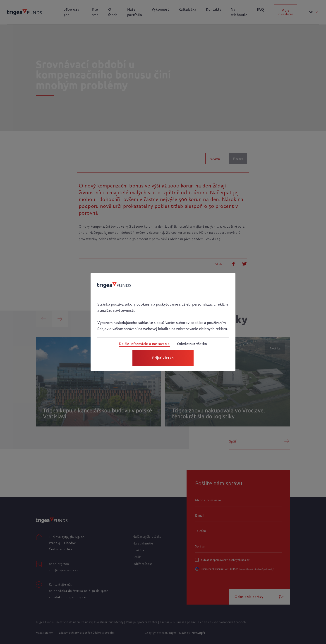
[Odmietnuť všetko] (192, 344)
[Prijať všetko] (163, 358)
